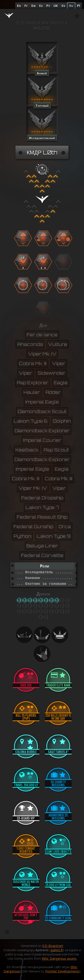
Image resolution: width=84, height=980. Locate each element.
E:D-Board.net (53, 946)
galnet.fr (57, 950)
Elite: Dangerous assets (59, 958)
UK (56, 6)
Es (41, 6)
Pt (48, 6)
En (19, 6)
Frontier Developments (62, 971)
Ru (71, 6)
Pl (79, 6)
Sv (63, 6)
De (33, 6)
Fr (26, 6)
